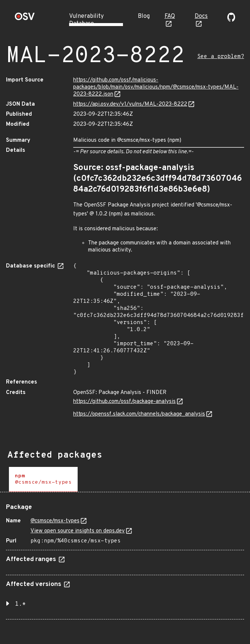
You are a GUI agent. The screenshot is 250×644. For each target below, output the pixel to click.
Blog (144, 16)
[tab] (43, 479)
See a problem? (221, 57)
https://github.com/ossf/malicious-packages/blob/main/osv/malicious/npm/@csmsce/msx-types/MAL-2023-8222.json (156, 87)
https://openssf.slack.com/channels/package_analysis (139, 414)
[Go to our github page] (231, 20)
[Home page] (25, 19)
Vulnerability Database (86, 20)
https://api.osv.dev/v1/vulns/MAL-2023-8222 (130, 104)
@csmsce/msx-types (55, 521)
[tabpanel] (125, 559)
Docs (201, 16)
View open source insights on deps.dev (78, 531)
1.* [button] (20, 604)
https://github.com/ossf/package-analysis (124, 402)
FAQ (170, 16)
